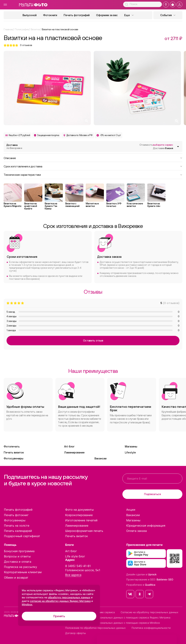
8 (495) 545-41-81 (78, 566)
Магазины (131, 446)
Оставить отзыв (93, 340)
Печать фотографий (77, 15)
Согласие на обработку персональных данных (149, 612)
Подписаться (152, 494)
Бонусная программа (19, 551)
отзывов (26, 45)
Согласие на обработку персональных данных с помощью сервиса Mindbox (113, 623)
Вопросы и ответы (17, 556)
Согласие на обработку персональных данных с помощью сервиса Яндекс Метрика (118, 618)
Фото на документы (79, 510)
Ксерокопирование (79, 515)
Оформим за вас (107, 15)
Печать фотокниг (16, 515)
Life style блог (75, 556)
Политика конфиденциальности (151, 628)
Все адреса (73, 575)
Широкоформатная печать (84, 531)
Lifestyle (130, 452)
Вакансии (100, 458)
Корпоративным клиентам (23, 572)
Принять (59, 616)
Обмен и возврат (16, 578)
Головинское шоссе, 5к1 (83, 570)
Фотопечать (12, 446)
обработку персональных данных (69, 597)
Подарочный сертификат (22, 536)
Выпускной (30, 15)
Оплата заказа (137, 531)
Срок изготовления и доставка (93, 166)
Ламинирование (74, 452)
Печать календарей (18, 531)
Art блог (69, 446)
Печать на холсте (17, 526)
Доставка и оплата (18, 562)
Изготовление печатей (81, 520)
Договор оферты (76, 633)
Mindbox (27, 604)
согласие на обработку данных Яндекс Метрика (60, 601)
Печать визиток (14, 452)
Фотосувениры (13, 458)
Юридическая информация (146, 526)
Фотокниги (50, 15)
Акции (131, 510)
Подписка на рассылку (21, 567)
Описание (93, 158)
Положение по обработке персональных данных (95, 628)
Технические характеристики (93, 174)
